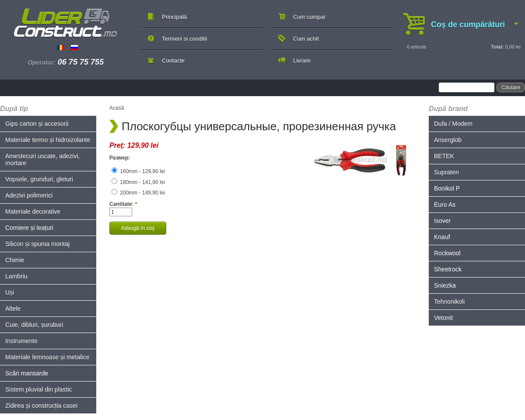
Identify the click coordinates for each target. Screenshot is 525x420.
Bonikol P (447, 188)
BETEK (444, 156)
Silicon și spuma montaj (37, 244)
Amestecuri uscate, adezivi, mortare (42, 160)
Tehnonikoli (449, 302)
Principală (174, 17)
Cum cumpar (309, 17)
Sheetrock (448, 269)
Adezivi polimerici (29, 195)
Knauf (442, 237)
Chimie (15, 260)
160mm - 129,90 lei (138, 171)
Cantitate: (123, 204)
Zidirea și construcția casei (41, 406)
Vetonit (443, 318)
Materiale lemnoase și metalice (47, 357)
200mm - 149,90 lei (138, 193)
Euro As (445, 205)
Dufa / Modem (453, 124)
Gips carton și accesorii (37, 124)
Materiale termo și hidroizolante (48, 140)
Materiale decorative (33, 212)
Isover (442, 221)
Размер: (120, 158)
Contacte (173, 61)
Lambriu (16, 276)
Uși (10, 292)
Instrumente (21, 341)
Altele (13, 309)
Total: (497, 47)
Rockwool (447, 253)
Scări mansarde (27, 373)
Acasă (117, 108)
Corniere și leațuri (29, 228)
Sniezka (445, 285)
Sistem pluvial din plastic (39, 389)
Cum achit (306, 39)
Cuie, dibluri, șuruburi (34, 325)
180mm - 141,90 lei (138, 182)
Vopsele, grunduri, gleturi (39, 179)
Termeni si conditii (184, 39)
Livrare (302, 61)
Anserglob (448, 140)
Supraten (446, 172)
